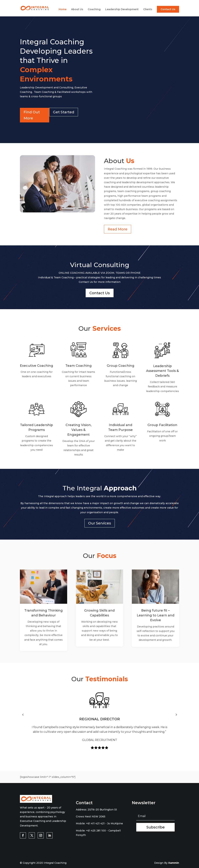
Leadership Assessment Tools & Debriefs (162, 371)
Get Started (64, 112)
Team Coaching (79, 366)
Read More (118, 229)
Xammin (174, 863)
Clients (148, 9)
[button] (23, 715)
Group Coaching (121, 366)
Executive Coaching (37, 366)
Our (100, 328)
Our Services (100, 523)
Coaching (94, 9)
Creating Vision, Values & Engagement (79, 430)
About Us (77, 9)
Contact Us (168, 9)
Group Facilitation (162, 425)
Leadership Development (122, 9)
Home (63, 9)
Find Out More (32, 115)
